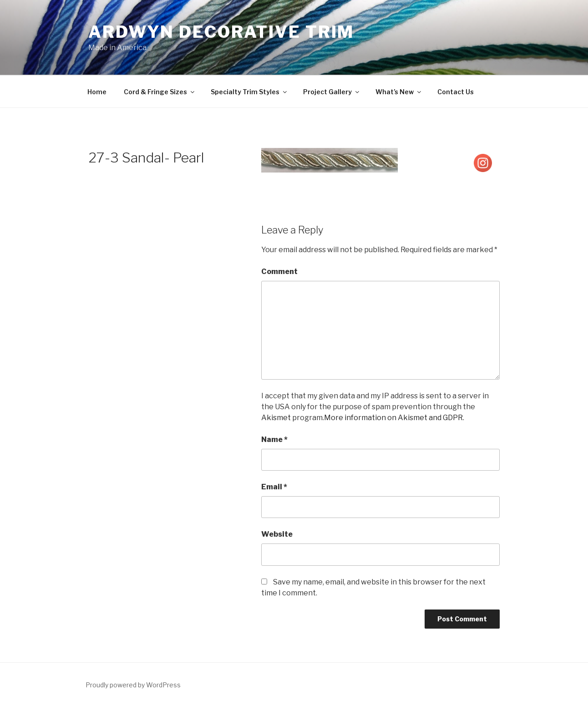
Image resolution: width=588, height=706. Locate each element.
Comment (279, 272)
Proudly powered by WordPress (133, 685)
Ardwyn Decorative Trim (221, 32)
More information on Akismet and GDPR (393, 418)
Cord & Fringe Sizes (160, 92)
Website (277, 534)
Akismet (276, 418)
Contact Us (456, 92)
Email (274, 487)
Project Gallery (332, 92)
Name (274, 439)
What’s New (399, 92)
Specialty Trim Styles (249, 92)
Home (97, 92)
